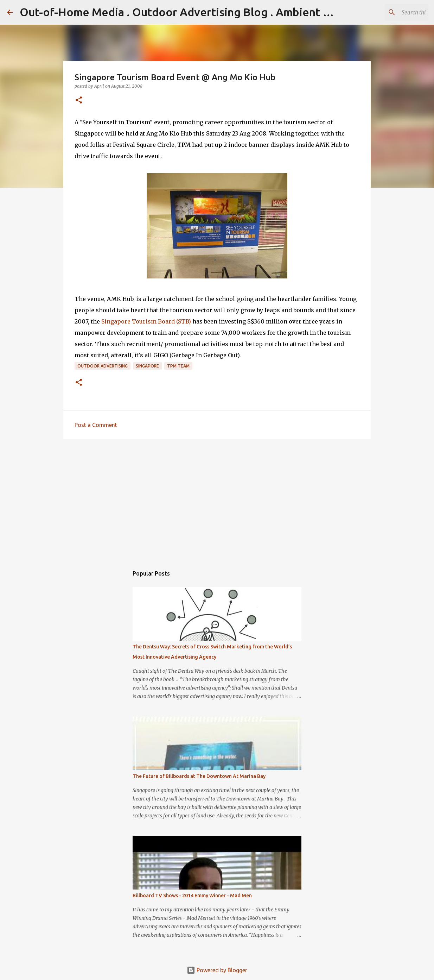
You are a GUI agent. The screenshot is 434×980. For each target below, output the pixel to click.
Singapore (147, 366)
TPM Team (178, 366)
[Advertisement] (217, 499)
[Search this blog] (391, 12)
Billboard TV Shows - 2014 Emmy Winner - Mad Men (192, 896)
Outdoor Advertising (103, 366)
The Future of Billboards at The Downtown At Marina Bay (199, 776)
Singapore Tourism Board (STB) (146, 321)
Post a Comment (96, 425)
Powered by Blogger (217, 970)
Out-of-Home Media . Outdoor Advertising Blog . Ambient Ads (181, 12)
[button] (79, 100)
